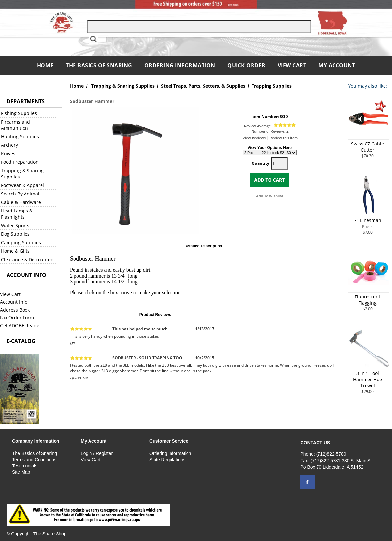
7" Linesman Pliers (368, 223)
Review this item (284, 138)
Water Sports (15, 225)
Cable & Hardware (21, 202)
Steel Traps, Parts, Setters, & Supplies (203, 86)
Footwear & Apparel (23, 185)
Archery (9, 145)
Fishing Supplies (19, 113)
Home (46, 65)
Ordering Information (181, 65)
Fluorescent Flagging (367, 300)
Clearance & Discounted (27, 259)
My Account (337, 65)
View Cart (292, 65)
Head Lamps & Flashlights (17, 214)
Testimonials (25, 466)
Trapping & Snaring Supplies (22, 174)
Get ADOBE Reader (21, 325)
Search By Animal (20, 194)
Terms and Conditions (34, 460)
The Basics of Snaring (99, 65)
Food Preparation (20, 162)
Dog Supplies (15, 234)
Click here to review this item (236, 314)
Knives (8, 153)
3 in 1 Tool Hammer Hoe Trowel (367, 379)
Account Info (14, 302)
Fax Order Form (17, 318)
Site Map (21, 472)
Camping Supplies (21, 242)
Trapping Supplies (272, 86)
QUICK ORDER (246, 65)
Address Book (15, 310)
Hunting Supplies (20, 136)
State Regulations (167, 460)
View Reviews (254, 138)
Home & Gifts (15, 251)
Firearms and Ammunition (16, 125)
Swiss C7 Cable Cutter (367, 147)
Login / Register (97, 453)
